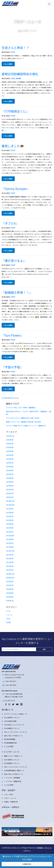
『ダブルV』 (10, 223)
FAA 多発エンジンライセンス (14, 725)
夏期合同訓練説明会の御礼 (20, 74)
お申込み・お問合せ (10, 807)
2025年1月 (10, 463)
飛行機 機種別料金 (10, 743)
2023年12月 (10, 501)
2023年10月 (10, 505)
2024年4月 (10, 486)
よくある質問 (9, 746)
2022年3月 (10, 547)
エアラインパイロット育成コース (16, 714)
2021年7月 (10, 555)
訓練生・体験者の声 (11, 802)
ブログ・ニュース (10, 798)
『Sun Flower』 (13, 335)
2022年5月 (10, 543)
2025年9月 (10, 440)
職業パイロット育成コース (13, 756)
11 (13, 398)
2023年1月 (10, 532)
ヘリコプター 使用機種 (12, 778)
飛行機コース (7, 710)
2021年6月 (10, 559)
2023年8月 (10, 513)
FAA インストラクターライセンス (16, 732)
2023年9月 (10, 509)
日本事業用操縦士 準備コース (14, 770)
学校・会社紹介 (9, 790)
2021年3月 (10, 562)
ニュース (9, 615)
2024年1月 (10, 497)
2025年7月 (10, 444)
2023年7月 (10, 516)
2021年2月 (10, 566)
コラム (8, 611)
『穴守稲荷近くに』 (15, 111)
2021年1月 (10, 570)
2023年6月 (10, 520)
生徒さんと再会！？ (15, 48)
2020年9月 (10, 581)
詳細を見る (27, 864)
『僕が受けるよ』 (14, 261)
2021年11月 (10, 551)
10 (11, 398)
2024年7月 (10, 474)
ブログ (13, 52)
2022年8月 (10, 539)
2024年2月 (10, 493)
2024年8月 (10, 470)
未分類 (18, 78)
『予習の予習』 (12, 367)
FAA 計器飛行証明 (10, 721)
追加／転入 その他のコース (13, 736)
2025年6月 (10, 447)
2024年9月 (10, 467)
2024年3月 (10, 490)
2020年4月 (10, 593)
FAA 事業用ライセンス (12, 728)
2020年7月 (10, 585)
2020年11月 (10, 574)
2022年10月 (10, 536)
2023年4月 (10, 528)
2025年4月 (10, 451)
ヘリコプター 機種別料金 (13, 781)
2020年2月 (10, 597)
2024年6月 (10, 478)
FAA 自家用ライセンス (12, 718)
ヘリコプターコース (10, 752)
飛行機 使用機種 (10, 739)
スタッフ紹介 (9, 795)
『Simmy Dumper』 (16, 189)
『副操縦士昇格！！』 (17, 292)
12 (15, 398)
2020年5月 (10, 589)
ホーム (20, 31)
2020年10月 (10, 578)
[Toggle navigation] (49, 4)
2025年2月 (10, 459)
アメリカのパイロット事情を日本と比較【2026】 (23, 418)
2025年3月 (10, 455)
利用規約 (40, 848)
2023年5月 (10, 524)
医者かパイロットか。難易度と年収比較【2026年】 (24, 422)
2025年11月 (10, 436)
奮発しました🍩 (13, 146)
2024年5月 (10, 482)
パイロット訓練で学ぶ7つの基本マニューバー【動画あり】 (26, 426)
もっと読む (8, 64)
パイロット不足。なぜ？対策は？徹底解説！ (21, 408)
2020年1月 (10, 601)
